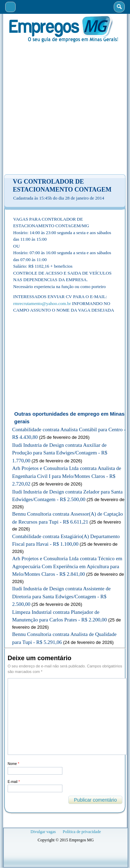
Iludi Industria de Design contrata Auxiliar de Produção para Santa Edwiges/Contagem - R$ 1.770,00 (60, 453)
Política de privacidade (82, 832)
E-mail (14, 782)
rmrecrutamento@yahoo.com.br (42, 303)
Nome (13, 764)
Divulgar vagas (43, 832)
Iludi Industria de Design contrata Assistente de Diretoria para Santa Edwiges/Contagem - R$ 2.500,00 (61, 596)
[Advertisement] (65, 108)
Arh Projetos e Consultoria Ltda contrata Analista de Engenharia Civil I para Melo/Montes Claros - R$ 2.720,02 (67, 476)
